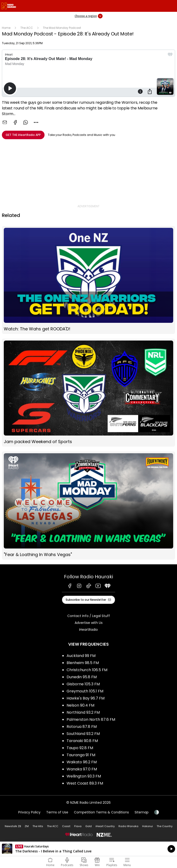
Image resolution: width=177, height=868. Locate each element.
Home (6, 28)
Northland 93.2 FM (83, 712)
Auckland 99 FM (81, 656)
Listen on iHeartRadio (88, 849)
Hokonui (147, 826)
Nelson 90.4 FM (80, 705)
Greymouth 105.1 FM (85, 691)
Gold (88, 826)
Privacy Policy (29, 812)
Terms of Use (57, 812)
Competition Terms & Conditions (101, 812)
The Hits (38, 826)
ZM (27, 826)
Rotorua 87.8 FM (82, 727)
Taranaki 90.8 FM (82, 741)
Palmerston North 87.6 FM (91, 719)
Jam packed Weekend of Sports (88, 393)
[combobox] (36, 122)
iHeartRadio (88, 630)
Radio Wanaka (128, 826)
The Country (165, 826)
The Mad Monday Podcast (62, 28)
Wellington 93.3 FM (84, 776)
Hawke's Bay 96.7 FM (86, 698)
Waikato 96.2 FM (82, 762)
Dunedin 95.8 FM (82, 677)
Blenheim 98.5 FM (83, 663)
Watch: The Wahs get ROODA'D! (88, 280)
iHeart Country (105, 826)
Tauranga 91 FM (81, 755)
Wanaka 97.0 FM (82, 769)
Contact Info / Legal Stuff (89, 616)
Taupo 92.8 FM (80, 748)
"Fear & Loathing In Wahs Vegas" (88, 505)
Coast (66, 826)
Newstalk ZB (13, 826)
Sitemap (142, 812)
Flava (78, 826)
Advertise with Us (89, 623)
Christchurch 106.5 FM (87, 670)
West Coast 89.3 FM (85, 783)
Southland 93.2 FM (83, 734)
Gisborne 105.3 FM (83, 684)
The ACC (27, 28)
